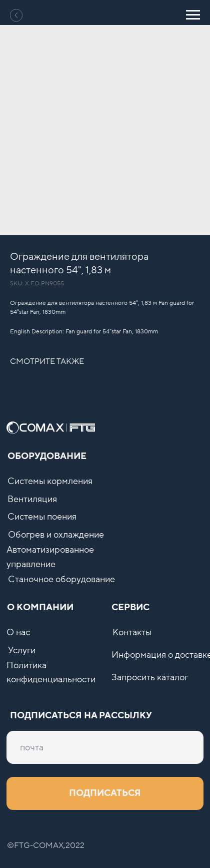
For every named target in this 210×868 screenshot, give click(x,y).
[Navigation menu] (193, 15)
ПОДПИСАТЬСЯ (105, 793)
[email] (105, 747)
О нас (18, 632)
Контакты (132, 632)
